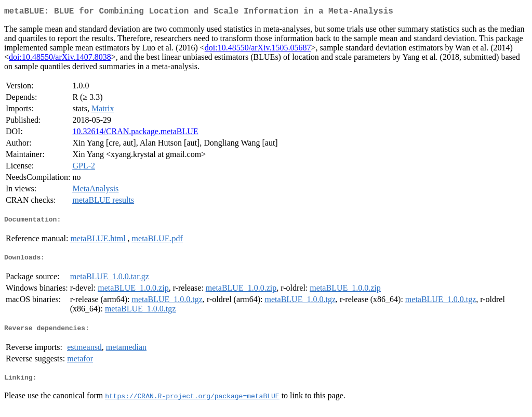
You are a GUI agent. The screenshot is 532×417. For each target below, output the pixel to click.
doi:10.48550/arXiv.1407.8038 (60, 59)
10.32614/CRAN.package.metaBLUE (135, 133)
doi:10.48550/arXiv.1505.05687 (258, 50)
